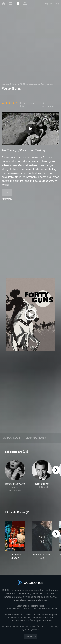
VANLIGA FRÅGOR (31, 609)
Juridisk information (13, 615)
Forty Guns (47, 84)
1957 (23, 84)
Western (33, 84)
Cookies (28, 615)
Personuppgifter (50, 615)
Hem (4, 84)
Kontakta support (50, 609)
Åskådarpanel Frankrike (41, 620)
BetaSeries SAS (15, 618)
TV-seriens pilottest (18, 620)
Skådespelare (11, 438)
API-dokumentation (12, 609)
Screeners (38, 618)
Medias (28, 618)
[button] (15, 478)
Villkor (37, 615)
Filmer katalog (38, 606)
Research (49, 618)
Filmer (13, 84)
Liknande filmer (36, 438)
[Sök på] (58, 4)
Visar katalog (23, 606)
